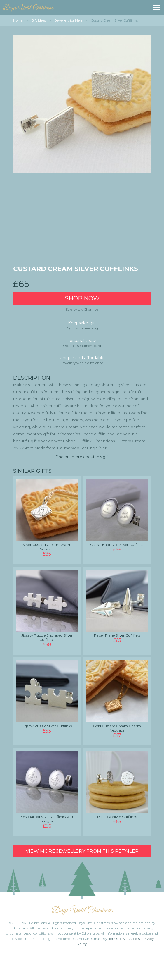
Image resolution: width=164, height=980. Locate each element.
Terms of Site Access (124, 939)
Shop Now (82, 298)
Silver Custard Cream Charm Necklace (47, 547)
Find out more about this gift (82, 457)
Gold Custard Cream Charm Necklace (117, 728)
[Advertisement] (82, 221)
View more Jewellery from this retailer (82, 851)
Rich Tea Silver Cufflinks (117, 817)
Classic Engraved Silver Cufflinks (117, 545)
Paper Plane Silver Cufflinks (117, 635)
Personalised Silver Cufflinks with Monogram (47, 819)
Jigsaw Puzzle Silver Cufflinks (47, 726)
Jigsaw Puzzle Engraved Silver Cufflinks (47, 637)
